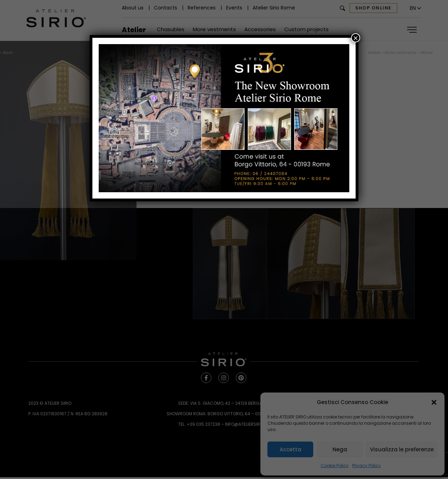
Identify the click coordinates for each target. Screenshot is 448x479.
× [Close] (356, 38)
